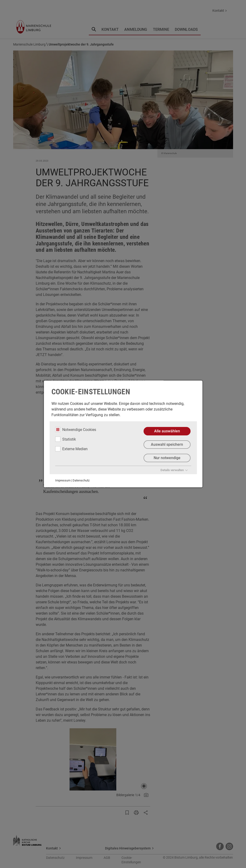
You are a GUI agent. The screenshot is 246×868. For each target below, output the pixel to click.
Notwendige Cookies (75, 430)
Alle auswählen (167, 431)
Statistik (65, 439)
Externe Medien (71, 449)
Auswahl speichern (167, 444)
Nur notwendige (167, 458)
